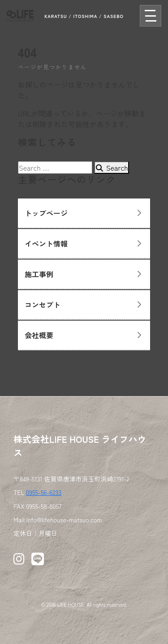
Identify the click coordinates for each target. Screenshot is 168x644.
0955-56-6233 (44, 492)
